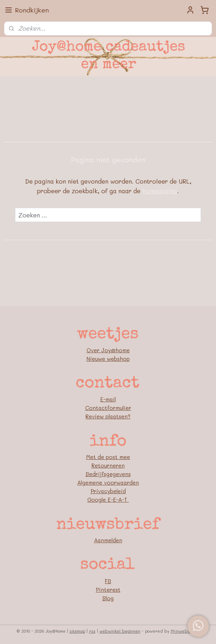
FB (108, 581)
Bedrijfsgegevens (108, 474)
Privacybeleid (108, 491)
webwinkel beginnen (120, 631)
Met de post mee (108, 457)
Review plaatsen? (108, 416)
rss (92, 631)
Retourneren (108, 465)
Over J (96, 350)
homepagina (160, 191)
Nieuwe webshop (108, 359)
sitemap (77, 631)
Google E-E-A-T (108, 500)
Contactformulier (108, 408)
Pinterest (108, 590)
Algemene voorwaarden (108, 482)
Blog (108, 598)
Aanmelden (108, 540)
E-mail (108, 399)
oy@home (117, 350)
